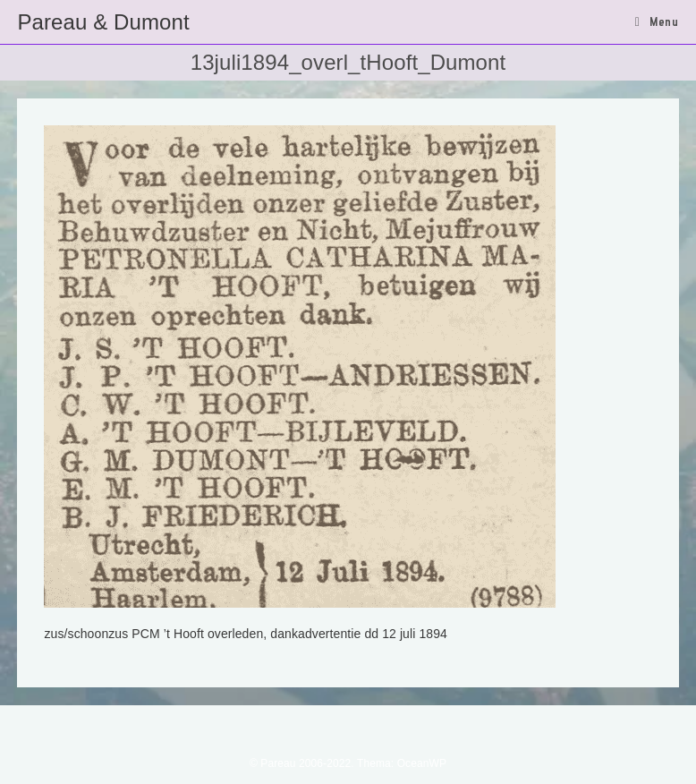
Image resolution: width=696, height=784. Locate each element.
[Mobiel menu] (657, 21)
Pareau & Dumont (103, 22)
